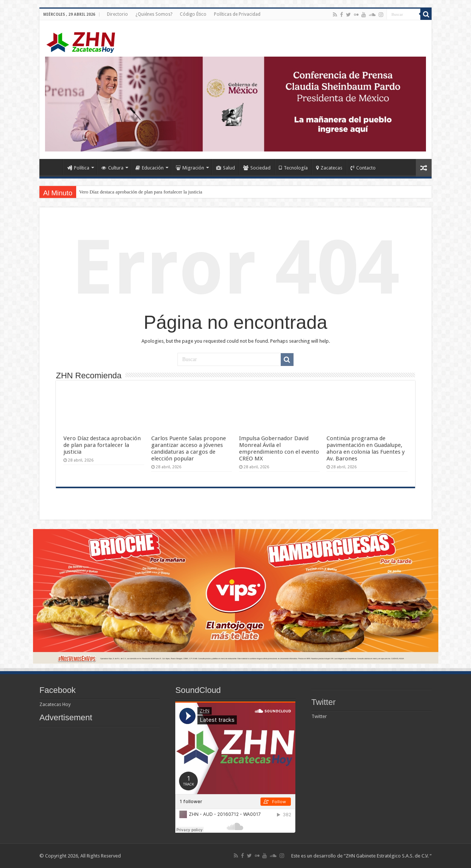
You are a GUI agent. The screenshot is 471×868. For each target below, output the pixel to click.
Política (78, 168)
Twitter (324, 702)
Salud (226, 168)
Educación (150, 168)
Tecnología (293, 168)
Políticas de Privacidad (237, 14)
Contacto (363, 168)
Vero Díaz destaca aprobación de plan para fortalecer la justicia (141, 192)
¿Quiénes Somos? (154, 14)
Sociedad (257, 168)
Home (53, 167)
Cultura (112, 168)
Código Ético (193, 14)
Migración (190, 168)
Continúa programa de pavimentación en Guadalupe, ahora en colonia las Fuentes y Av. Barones (366, 448)
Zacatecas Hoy (55, 704)
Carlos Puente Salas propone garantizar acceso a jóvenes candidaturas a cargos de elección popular (189, 448)
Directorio (117, 14)
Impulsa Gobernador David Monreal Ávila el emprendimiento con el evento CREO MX (279, 448)
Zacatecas (329, 168)
